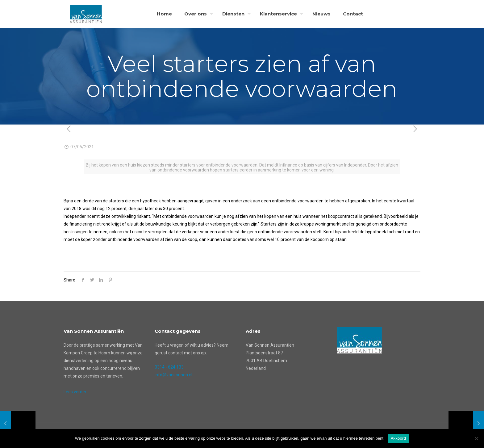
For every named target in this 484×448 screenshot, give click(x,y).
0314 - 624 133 (169, 367)
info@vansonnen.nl (173, 375)
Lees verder (75, 392)
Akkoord (398, 438)
